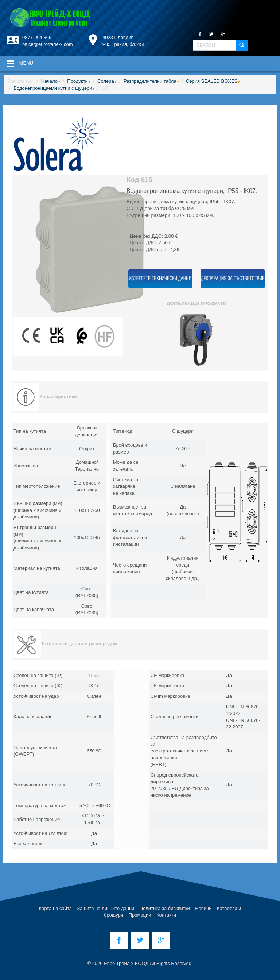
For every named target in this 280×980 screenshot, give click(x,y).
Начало (49, 81)
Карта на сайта (55, 908)
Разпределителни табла (150, 81)
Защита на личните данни (106, 908)
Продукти (77, 81)
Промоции (140, 915)
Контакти (166, 915)
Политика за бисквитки (165, 908)
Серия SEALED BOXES (212, 81)
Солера (106, 81)
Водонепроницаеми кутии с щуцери (53, 88)
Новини (203, 908)
